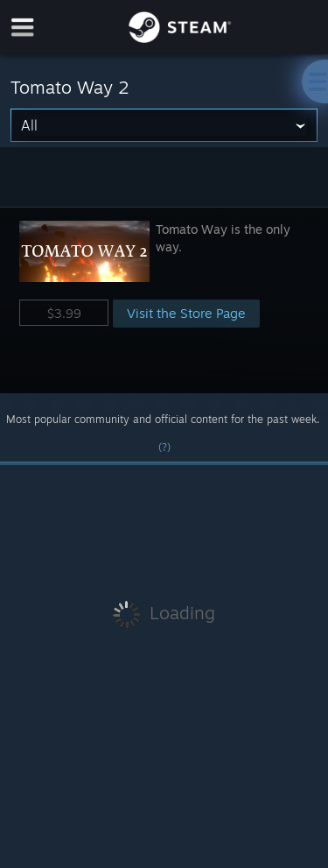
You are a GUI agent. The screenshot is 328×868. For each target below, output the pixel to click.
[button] (164, 300)
